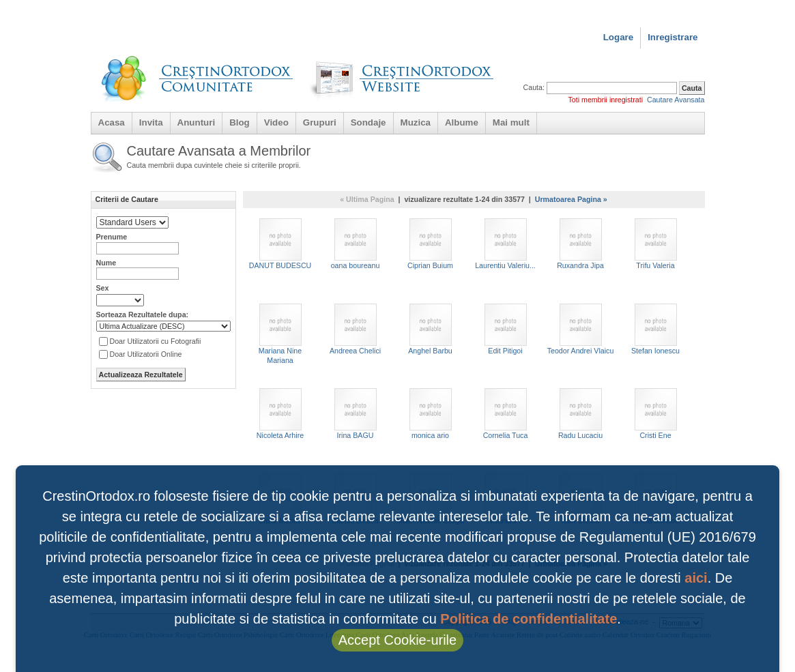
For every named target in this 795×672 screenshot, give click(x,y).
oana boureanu (356, 244)
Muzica (416, 122)
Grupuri (320, 122)
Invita (151, 122)
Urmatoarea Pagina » (571, 199)
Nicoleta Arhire (280, 414)
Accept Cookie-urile (397, 640)
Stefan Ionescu (655, 329)
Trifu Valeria (656, 244)
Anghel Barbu (430, 329)
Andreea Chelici (355, 329)
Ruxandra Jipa (580, 244)
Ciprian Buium (430, 244)
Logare (618, 37)
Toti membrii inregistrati (605, 100)
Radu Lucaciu (580, 414)
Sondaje (368, 122)
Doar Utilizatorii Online (146, 354)
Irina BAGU (356, 414)
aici (696, 578)
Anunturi (197, 122)
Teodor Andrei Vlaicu (581, 329)
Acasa (112, 122)
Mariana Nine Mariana (280, 334)
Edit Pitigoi (506, 329)
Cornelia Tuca (506, 414)
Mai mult (511, 122)
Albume (462, 122)
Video (276, 122)
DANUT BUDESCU (280, 244)
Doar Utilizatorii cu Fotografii (156, 341)
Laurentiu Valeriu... (505, 244)
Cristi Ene (656, 414)
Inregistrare (673, 37)
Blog (240, 122)
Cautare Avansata (676, 100)
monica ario (431, 414)
